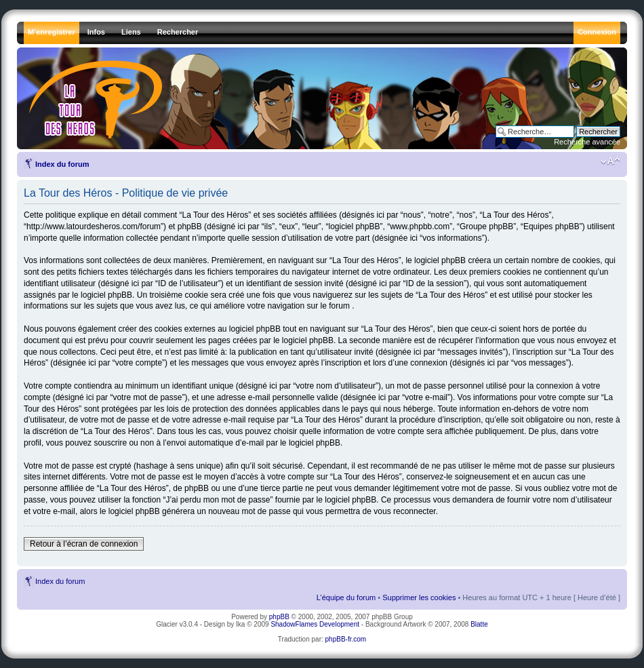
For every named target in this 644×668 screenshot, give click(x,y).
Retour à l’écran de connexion (84, 544)
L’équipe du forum (346, 597)
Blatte (479, 624)
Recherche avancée (587, 142)
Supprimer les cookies (419, 597)
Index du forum (62, 164)
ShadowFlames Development (315, 624)
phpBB (279, 617)
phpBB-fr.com (346, 639)
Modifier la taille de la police (610, 161)
